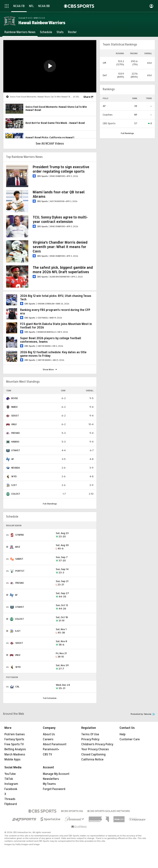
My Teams (49, 784)
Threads (10, 799)
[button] (50, 66)
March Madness (15, 755)
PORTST (20, 571)
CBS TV (47, 755)
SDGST (15, 416)
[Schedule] (46, 32)
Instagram (11, 784)
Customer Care (130, 739)
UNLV (14, 424)
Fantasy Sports (14, 739)
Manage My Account (56, 774)
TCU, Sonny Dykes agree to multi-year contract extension (60, 219)
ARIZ (18, 547)
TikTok (9, 779)
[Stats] (60, 32)
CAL (17, 687)
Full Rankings (127, 133)
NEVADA (16, 468)
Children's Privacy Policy (97, 744)
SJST (14, 485)
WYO (14, 476)
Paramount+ (51, 749)
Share (87, 97)
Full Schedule (50, 698)
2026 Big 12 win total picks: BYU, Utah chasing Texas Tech (56, 298)
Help (123, 734)
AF (13, 459)
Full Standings (50, 504)
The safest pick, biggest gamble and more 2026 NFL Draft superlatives (63, 270)
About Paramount (55, 744)
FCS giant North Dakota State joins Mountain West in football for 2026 (56, 326)
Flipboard (11, 804)
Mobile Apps (12, 759)
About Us (49, 734)
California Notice (92, 759)
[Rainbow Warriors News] (20, 32)
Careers (48, 739)
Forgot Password (54, 789)
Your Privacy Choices (95, 749)
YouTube (10, 774)
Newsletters (51, 779)
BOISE (15, 398)
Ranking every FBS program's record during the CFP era (55, 312)
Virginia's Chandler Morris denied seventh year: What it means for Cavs (60, 247)
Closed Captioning (93, 755)
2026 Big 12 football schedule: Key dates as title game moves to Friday (53, 354)
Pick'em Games (15, 734)
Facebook (11, 789)
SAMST (19, 559)
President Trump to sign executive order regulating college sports (61, 169)
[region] (50, 66)
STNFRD (20, 535)
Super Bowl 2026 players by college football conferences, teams (51, 340)
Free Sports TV (14, 744)
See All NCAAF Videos (50, 144)
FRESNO (16, 433)
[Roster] (72, 32)
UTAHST (16, 450)
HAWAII (15, 442)
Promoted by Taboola (143, 714)
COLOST (16, 494)
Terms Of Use (90, 734)
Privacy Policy (90, 739)
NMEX (14, 407)
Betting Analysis (15, 749)
